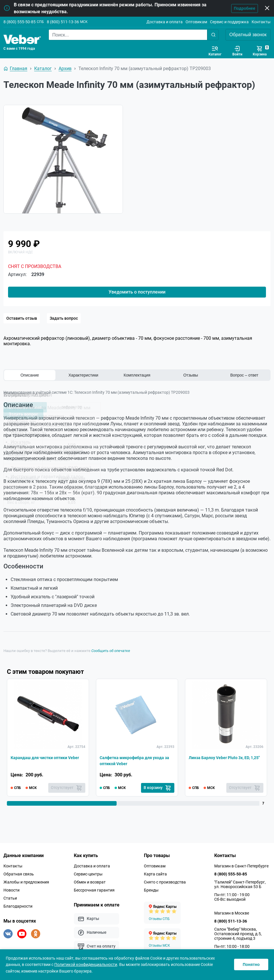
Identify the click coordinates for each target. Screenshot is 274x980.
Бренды (151, 890)
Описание (30, 375)
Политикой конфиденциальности (86, 964)
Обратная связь (19, 874)
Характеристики (83, 375)
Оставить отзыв (22, 318)
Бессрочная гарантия (94, 890)
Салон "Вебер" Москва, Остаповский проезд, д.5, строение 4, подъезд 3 (238, 933)
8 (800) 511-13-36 (63, 22)
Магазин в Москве (232, 913)
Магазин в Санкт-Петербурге (241, 866)
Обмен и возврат (90, 882)
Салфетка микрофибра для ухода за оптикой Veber (136, 760)
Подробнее (245, 8)
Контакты (261, 22)
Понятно (251, 964)
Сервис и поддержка (229, 22)
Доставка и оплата (165, 22)
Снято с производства (165, 882)
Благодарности (18, 906)
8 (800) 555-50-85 (20, 22)
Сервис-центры (88, 874)
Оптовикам (196, 22)
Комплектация (137, 375)
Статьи (10, 898)
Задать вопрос (64, 318)
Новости (11, 890)
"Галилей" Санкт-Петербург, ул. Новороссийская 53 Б (240, 884)
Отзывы (191, 375)
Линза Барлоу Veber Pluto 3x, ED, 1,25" (224, 760)
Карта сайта (155, 874)
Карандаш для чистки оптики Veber (43, 760)
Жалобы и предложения (26, 882)
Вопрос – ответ (244, 375)
